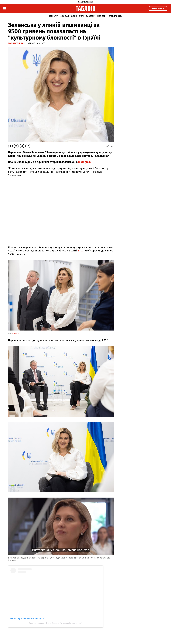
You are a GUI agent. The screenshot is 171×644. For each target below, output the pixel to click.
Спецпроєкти (115, 16)
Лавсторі (91, 16)
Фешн (74, 16)
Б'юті (81, 16)
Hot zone (102, 16)
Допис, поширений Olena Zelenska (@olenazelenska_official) (55, 623)
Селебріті (54, 16)
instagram (15, 334)
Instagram (84, 162)
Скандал (65, 16)
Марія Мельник (16, 43)
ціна (80, 251)
